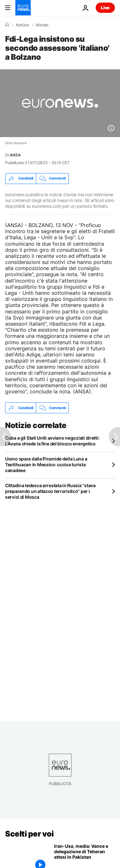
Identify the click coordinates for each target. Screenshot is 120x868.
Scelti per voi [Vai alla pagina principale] (29, 834)
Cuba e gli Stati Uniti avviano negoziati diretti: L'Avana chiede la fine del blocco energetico (52, 441)
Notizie (22, 25)
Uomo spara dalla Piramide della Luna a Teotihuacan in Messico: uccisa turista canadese (46, 465)
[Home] (7, 25)
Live (105, 8)
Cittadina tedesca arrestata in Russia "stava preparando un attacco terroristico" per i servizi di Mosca (50, 491)
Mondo (42, 25)
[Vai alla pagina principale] (23, 8)
